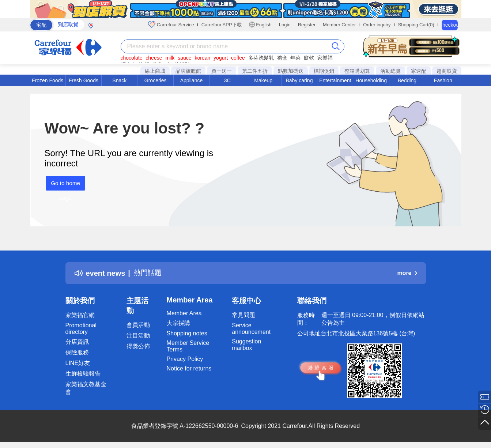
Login (285, 25)
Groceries (156, 80)
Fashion (443, 80)
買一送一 (222, 71)
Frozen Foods (48, 80)
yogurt (221, 58)
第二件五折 (255, 71)
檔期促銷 (324, 71)
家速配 (419, 71)
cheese (154, 58)
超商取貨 (447, 71)
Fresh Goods (84, 80)
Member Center (339, 25)
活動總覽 (390, 71)
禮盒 (282, 58)
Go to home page (64, 185)
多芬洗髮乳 (261, 58)
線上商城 (155, 71)
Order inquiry (377, 25)
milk (170, 58)
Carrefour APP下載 (222, 25)
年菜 (295, 58)
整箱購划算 (357, 71)
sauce (184, 58)
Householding (371, 80)
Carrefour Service (171, 25)
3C (227, 80)
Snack (119, 80)
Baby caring (299, 80)
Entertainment (335, 80)
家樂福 (325, 58)
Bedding (407, 80)
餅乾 (309, 58)
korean (202, 58)
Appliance (192, 80)
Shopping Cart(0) (416, 25)
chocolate (132, 58)
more (407, 273)
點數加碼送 (291, 71)
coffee (238, 58)
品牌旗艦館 (188, 71)
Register (307, 25)
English (260, 25)
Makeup (263, 80)
